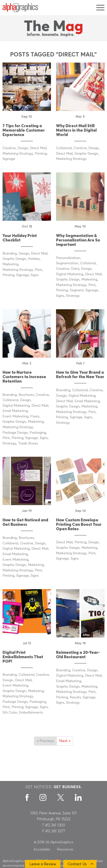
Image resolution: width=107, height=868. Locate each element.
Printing (41, 154)
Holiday (34, 259)
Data (75, 269)
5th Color (10, 713)
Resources (65, 849)
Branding (10, 253)
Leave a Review (43, 864)
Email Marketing (15, 411)
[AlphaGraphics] (21, 8)
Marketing (10, 264)
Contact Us (77, 864)
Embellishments (31, 713)
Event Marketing (15, 416)
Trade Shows (28, 443)
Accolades (42, 849)
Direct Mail (38, 148)
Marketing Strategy (18, 154)
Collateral (64, 148)
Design (23, 148)
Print (38, 270)
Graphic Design (86, 154)
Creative (9, 148)
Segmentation (67, 263)
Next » (65, 741)
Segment (77, 290)
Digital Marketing (70, 274)
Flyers (35, 416)
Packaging (38, 433)
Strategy (73, 296)
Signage (9, 159)
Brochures (26, 395)
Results (75, 697)
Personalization (68, 258)
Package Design (15, 433)
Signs (35, 275)
